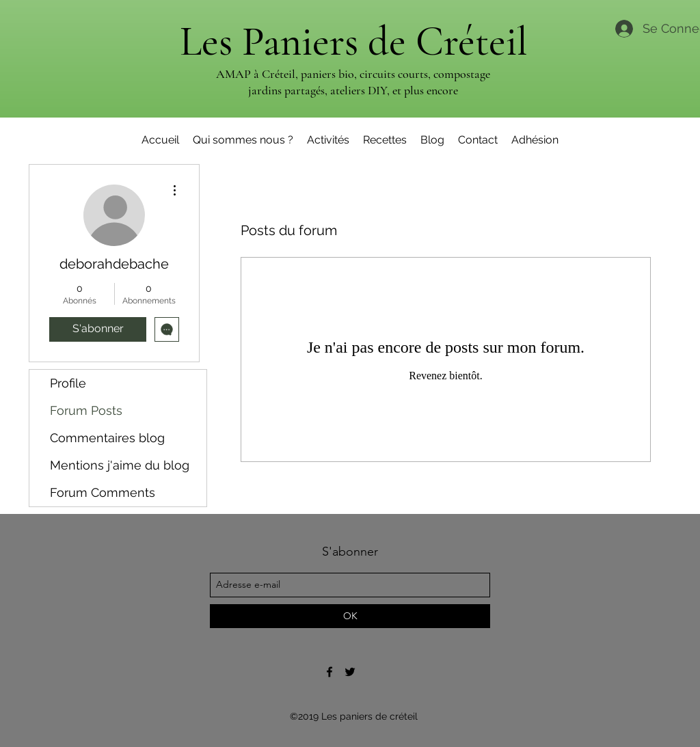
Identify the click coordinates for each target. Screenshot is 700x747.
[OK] (350, 616)
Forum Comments (103, 492)
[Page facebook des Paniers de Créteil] (329, 672)
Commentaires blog (107, 438)
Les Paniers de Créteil (354, 42)
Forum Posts (86, 410)
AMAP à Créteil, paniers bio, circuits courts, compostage (353, 74)
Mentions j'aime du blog (120, 465)
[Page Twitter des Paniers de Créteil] (350, 672)
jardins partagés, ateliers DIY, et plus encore (353, 90)
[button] (328, 140)
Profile (68, 383)
